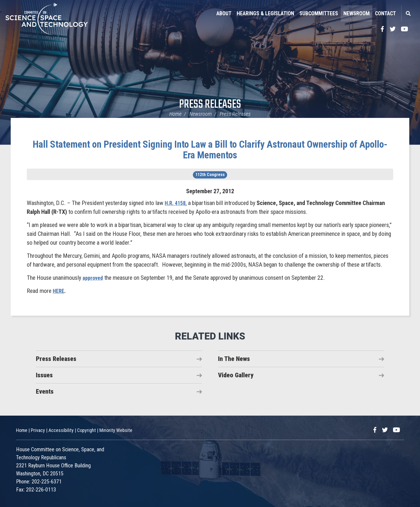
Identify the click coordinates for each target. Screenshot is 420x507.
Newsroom (357, 13)
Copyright (87, 430)
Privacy (38, 430)
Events (45, 392)
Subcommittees (319, 13)
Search (408, 13)
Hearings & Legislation (265, 13)
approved (93, 278)
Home (175, 114)
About (224, 13)
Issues (44, 375)
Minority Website (116, 430)
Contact (385, 13)
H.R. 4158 (176, 203)
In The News (234, 359)
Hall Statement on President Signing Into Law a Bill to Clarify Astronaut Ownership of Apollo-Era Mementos (210, 150)
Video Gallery (236, 375)
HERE (59, 291)
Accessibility (61, 430)
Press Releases (210, 105)
